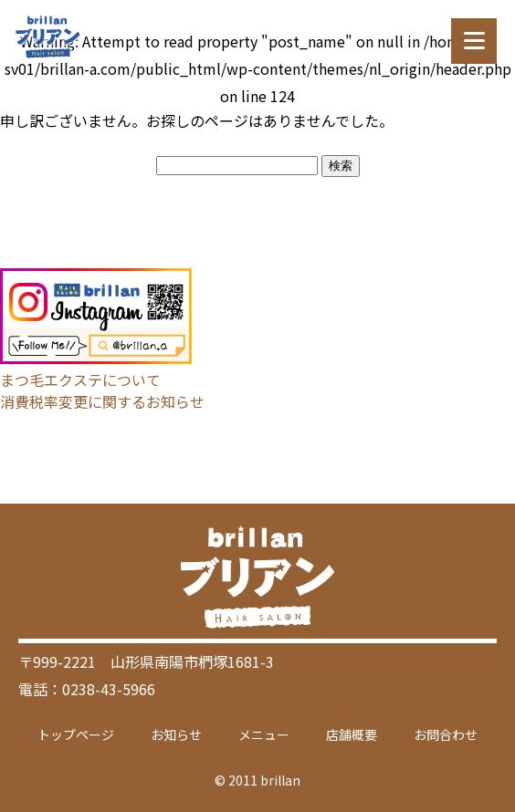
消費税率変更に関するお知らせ (102, 401)
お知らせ (176, 734)
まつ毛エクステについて (80, 380)
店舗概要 (352, 734)
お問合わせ (446, 734)
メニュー (264, 734)
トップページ (76, 734)
